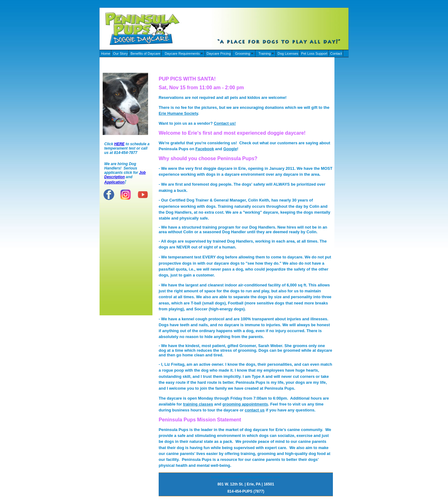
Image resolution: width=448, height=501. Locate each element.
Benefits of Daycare (145, 53)
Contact (336, 53)
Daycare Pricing (219, 53)
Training (265, 53)
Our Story (120, 53)
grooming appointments (245, 404)
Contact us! (225, 123)
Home (106, 53)
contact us (255, 410)
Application (114, 182)
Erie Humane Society (178, 113)
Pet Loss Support (314, 53)
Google (230, 149)
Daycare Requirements (182, 53)
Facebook (205, 149)
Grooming (243, 53)
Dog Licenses (288, 53)
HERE (119, 144)
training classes (198, 404)
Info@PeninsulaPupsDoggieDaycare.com (246, 477)
